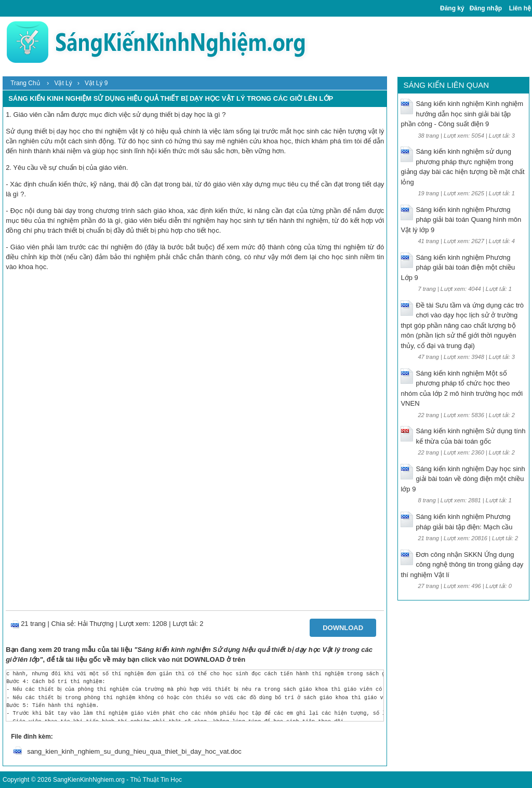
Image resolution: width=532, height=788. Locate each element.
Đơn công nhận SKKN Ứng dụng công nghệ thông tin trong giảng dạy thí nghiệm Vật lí (462, 565)
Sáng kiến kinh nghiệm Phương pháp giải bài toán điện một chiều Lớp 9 (458, 268)
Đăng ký (452, 8)
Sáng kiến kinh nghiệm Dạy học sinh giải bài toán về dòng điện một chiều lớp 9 (463, 479)
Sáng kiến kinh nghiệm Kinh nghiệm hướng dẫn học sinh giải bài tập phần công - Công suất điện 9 (462, 114)
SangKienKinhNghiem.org (89, 780)
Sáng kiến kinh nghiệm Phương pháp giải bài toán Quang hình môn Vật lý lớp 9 (461, 220)
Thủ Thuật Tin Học (156, 780)
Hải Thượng (96, 624)
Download (343, 628)
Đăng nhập (486, 8)
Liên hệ (520, 8)
